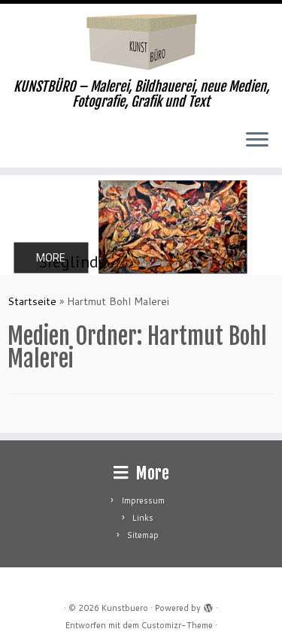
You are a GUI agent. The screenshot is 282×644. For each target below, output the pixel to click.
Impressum (143, 500)
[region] (141, 225)
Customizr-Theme (177, 625)
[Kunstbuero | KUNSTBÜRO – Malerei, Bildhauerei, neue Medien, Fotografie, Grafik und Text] (141, 41)
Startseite (32, 301)
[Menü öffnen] (257, 141)
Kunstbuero (125, 608)
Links (143, 518)
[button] (141, 225)
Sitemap (143, 535)
